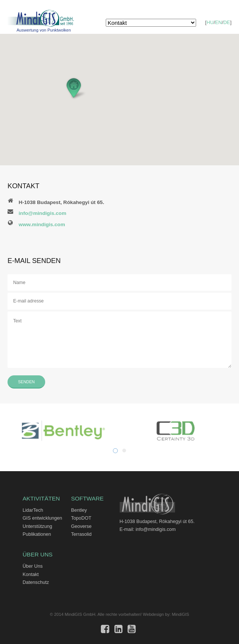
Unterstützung (37, 526)
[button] (75, 88)
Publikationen (37, 534)
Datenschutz (36, 582)
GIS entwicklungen (42, 518)
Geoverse (81, 526)
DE (227, 22)
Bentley (79, 510)
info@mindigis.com (43, 213)
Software (88, 498)
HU (210, 22)
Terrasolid (81, 534)
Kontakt (31, 574)
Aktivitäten (41, 498)
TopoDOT (81, 518)
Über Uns (38, 554)
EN (219, 22)
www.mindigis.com (42, 224)
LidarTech (33, 510)
